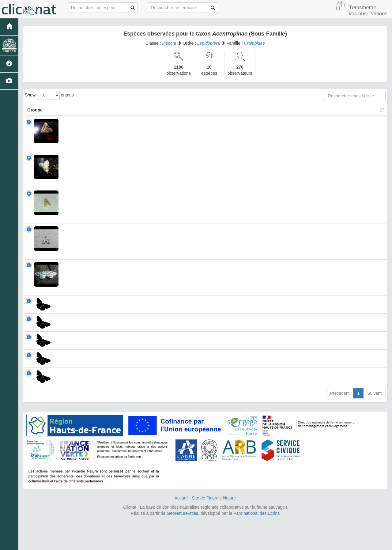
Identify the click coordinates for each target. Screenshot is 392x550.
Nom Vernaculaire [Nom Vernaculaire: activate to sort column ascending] (203, 110)
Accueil (181, 529)
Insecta (169, 43)
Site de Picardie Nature (214, 529)
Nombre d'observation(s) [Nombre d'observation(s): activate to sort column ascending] (324, 110)
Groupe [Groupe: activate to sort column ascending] (35, 110)
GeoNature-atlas (182, 544)
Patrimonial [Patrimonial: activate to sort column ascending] (270, 110)
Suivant (374, 424)
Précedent (340, 424)
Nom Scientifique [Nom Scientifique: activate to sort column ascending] (86, 110)
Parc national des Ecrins (256, 544)
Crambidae (254, 43)
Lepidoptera (209, 43)
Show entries (49, 95)
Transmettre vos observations (368, 11)
